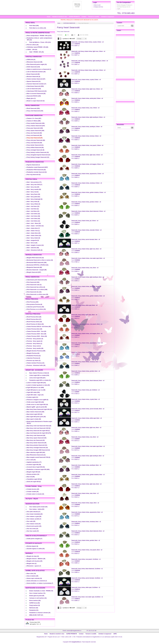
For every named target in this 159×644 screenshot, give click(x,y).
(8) (36, 150)
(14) (36, 363)
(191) (36, 452)
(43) (37, 331)
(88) (37, 270)
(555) (35, 86)
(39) (34, 135)
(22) (33, 214)
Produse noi (30, 620)
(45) (37, 52)
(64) (35, 603)
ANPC (115, 634)
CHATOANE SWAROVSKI (69, 23)
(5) (35, 226)
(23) (31, 460)
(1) (39, 69)
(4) (34, 77)
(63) (34, 292)
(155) (33, 392)
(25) (36, 309)
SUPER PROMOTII (74, 17)
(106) (36, 123)
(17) (37, 84)
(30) (36, 417)
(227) (37, 378)
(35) (33, 492)
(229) (36, 351)
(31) (34, 610)
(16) (33, 194)
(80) (38, 47)
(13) (31, 60)
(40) (35, 324)
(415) (35, 111)
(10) (35, 245)
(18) (36, 365)
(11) (32, 397)
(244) (33, 282)
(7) (33, 165)
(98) (35, 62)
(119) (33, 67)
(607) (34, 272)
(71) (34, 182)
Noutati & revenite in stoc (60, 17)
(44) (33, 219)
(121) (40, 42)
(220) (33, 302)
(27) (34, 319)
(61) (34, 197)
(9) (35, 250)
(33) (39, 409)
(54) (34, 143)
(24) (37, 91)
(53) (37, 438)
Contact (84, 17)
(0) (36, 101)
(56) (37, 407)
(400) (38, 469)
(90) (39, 327)
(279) (39, 433)
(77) (34, 462)
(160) (36, 131)
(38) (33, 216)
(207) (36, 126)
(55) (35, 148)
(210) (39, 375)
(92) (36, 94)
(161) (37, 280)
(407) (34, 118)
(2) (35, 341)
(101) (36, 383)
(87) (36, 79)
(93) (35, 601)
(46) (37, 334)
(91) (38, 265)
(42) (34, 608)
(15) (38, 28)
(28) (34, 317)
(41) (32, 50)
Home (49, 17)
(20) (36, 72)
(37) (36, 615)
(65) (31, 477)
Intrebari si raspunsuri (108, 17)
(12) (33, 206)
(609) (35, 388)
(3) (34, 285)
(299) (34, 121)
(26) (34, 133)
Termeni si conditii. (94, 17)
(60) (33, 74)
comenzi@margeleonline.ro (74, 631)
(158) (34, 26)
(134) (34, 89)
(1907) (37, 167)
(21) (35, 145)
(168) (35, 128)
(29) (37, 294)
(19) (33, 45)
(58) (36, 390)
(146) (35, 402)
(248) (37, 290)
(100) (34, 96)
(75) (41, 591)
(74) (37, 593)
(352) (33, 108)
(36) (36, 559)
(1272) (39, 36)
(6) (34, 175)
